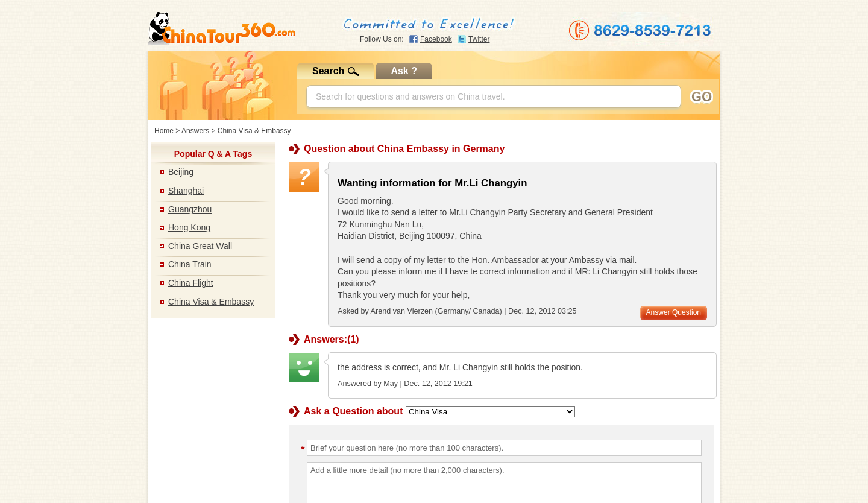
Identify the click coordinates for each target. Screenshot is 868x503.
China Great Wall (200, 246)
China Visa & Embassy (254, 131)
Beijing (181, 172)
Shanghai (186, 191)
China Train (190, 264)
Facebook (436, 39)
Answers (195, 131)
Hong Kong (189, 227)
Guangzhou (190, 209)
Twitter (479, 39)
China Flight (191, 283)
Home (164, 131)
